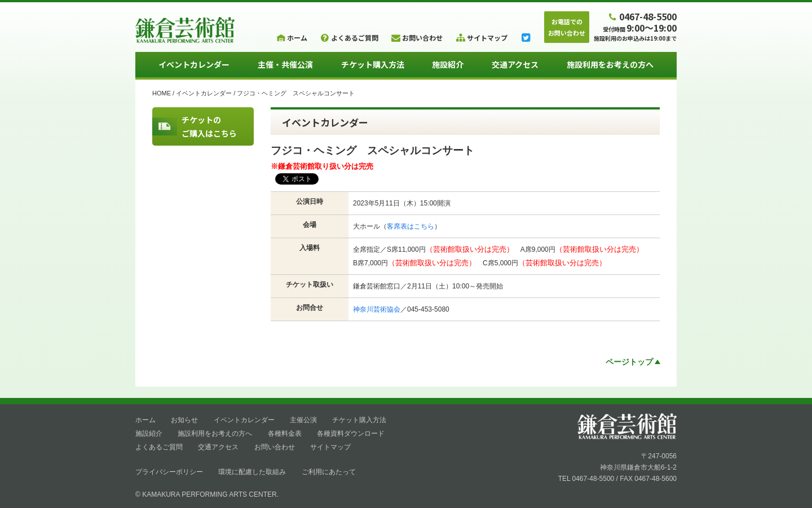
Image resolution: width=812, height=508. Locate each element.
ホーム (145, 420)
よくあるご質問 (159, 447)
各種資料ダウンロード (351, 433)
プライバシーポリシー (169, 472)
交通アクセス (515, 64)
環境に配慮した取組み (252, 472)
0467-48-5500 (642, 16)
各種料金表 (285, 433)
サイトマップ (330, 447)
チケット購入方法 (373, 64)
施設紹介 (448, 64)
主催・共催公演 (285, 64)
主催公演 (303, 420)
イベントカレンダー (194, 64)
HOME (162, 93)
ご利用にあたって (329, 472)
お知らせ (184, 420)
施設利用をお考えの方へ (610, 64)
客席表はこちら (411, 226)
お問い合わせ (275, 447)
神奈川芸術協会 (377, 309)
